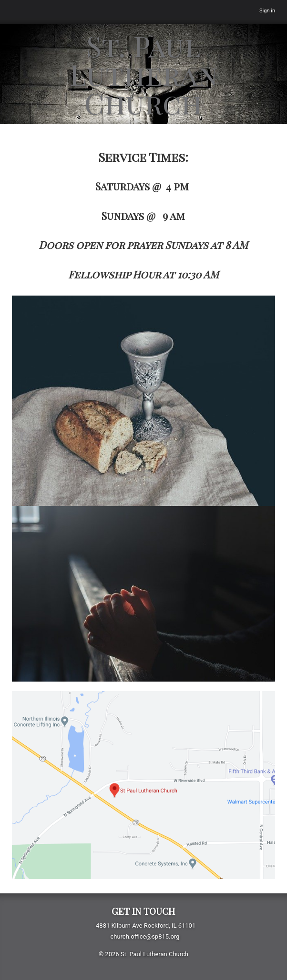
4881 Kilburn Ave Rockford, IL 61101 (146, 926)
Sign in (267, 11)
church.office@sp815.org (145, 936)
